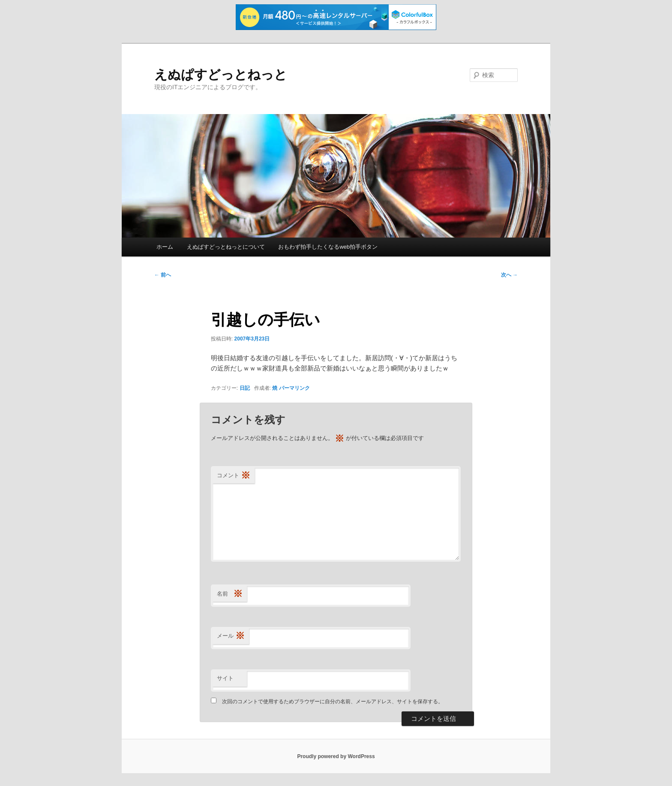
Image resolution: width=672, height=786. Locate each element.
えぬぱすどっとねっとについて (226, 247)
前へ (163, 275)
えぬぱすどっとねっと (221, 74)
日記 (245, 388)
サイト (225, 678)
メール (231, 636)
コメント (234, 476)
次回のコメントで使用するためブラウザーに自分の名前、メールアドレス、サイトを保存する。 (333, 702)
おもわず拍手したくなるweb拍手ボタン (328, 247)
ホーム (165, 247)
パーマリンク (294, 388)
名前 (230, 594)
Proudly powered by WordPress (336, 756)
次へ (509, 275)
